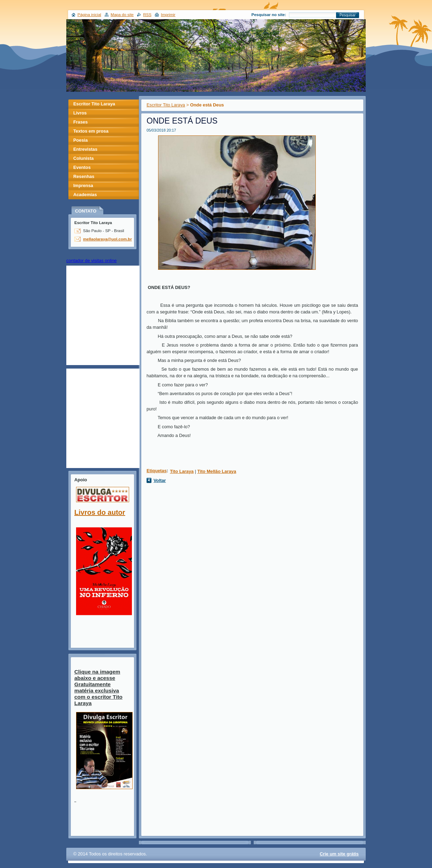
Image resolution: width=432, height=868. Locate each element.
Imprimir (168, 15)
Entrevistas (85, 149)
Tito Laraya (182, 471)
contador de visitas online (91, 261)
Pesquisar (348, 15)
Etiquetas (157, 471)
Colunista (83, 158)
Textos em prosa (91, 131)
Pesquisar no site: (269, 15)
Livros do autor (100, 512)
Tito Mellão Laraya (217, 471)
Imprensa (83, 186)
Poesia (80, 140)
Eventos (82, 167)
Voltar (160, 480)
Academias (85, 195)
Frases (80, 122)
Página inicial (89, 15)
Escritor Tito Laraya (166, 105)
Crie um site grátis (339, 854)
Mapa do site (122, 15)
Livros (80, 113)
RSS (147, 15)
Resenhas (84, 176)
